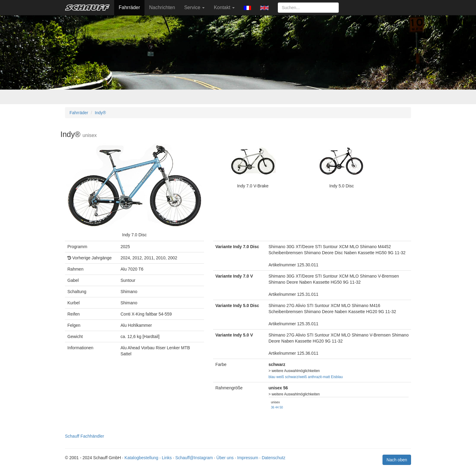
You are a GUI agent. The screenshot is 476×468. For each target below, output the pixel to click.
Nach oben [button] (397, 460)
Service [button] (195, 7)
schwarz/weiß (296, 377)
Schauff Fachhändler (85, 436)
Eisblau (337, 377)
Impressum (248, 458)
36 (273, 407)
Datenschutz (274, 458)
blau (272, 377)
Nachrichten (162, 7)
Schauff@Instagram (194, 458)
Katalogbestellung (141, 458)
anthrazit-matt (319, 377)
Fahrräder (129, 7)
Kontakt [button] (224, 7)
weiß (280, 377)
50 (281, 407)
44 (277, 407)
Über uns (225, 458)
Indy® (100, 113)
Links (167, 458)
